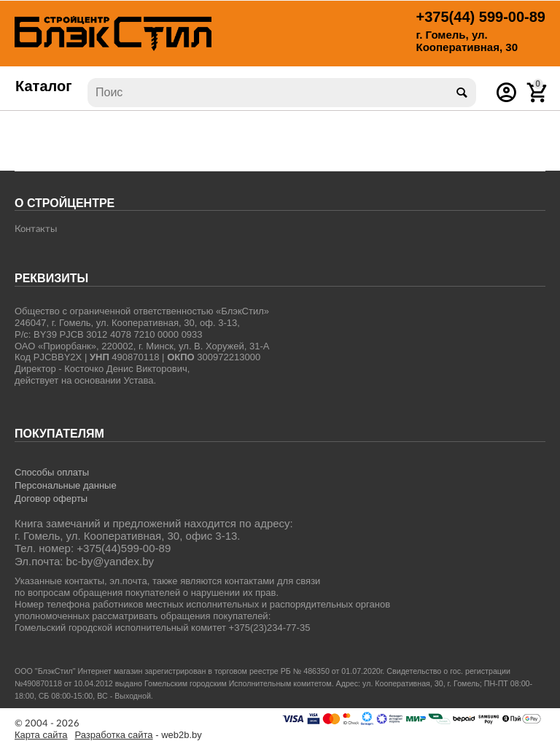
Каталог (44, 86)
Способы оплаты (52, 472)
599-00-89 (481, 17)
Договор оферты (51, 498)
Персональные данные (66, 485)
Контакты (36, 229)
